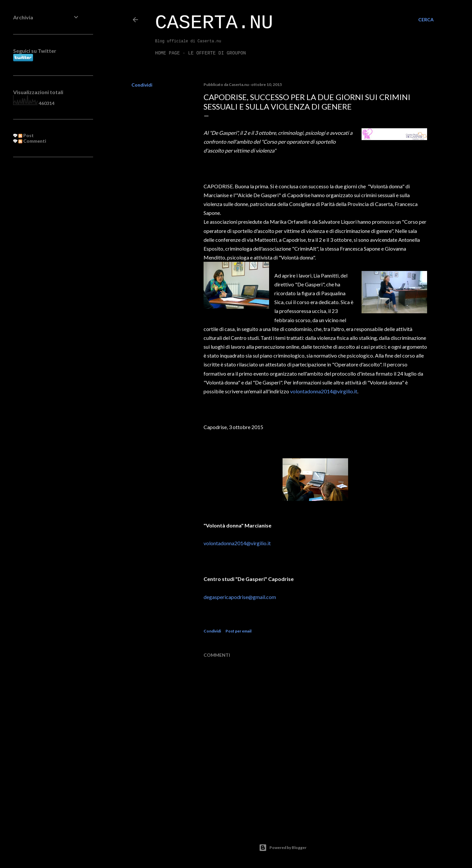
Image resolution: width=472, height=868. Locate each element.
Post (26, 135)
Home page (167, 53)
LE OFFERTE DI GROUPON (217, 53)
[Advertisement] (47, 269)
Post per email (238, 631)
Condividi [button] (142, 85)
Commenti (32, 141)
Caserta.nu (214, 23)
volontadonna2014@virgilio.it (324, 391)
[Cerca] (426, 20)
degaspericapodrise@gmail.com (240, 597)
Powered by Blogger (283, 848)
